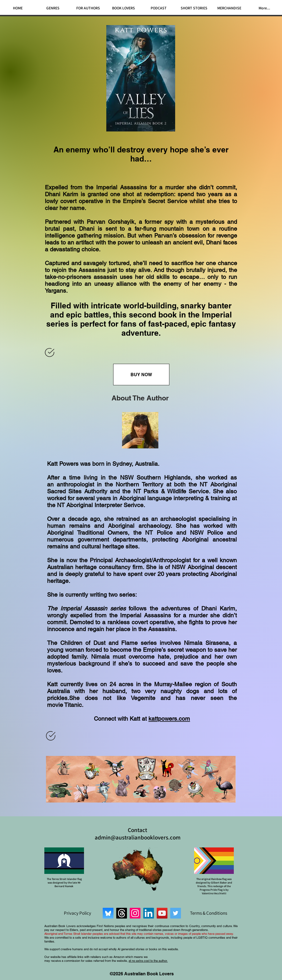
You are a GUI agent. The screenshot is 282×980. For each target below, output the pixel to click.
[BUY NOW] (141, 375)
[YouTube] (162, 913)
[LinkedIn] (149, 913)
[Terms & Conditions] (208, 913)
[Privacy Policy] (77, 913)
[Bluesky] (108, 913)
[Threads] (122, 913)
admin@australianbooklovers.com (138, 837)
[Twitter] (176, 913)
